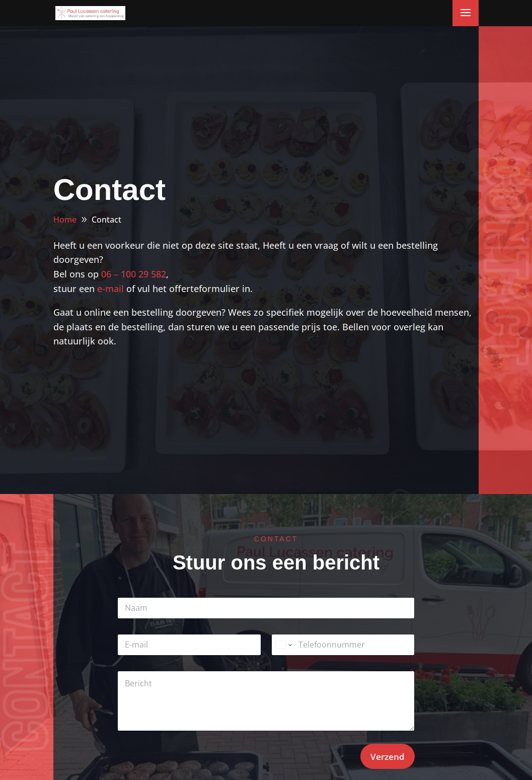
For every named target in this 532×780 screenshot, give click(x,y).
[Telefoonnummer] (343, 645)
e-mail (110, 289)
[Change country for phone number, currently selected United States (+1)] (283, 645)
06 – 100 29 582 (134, 274)
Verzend (388, 757)
